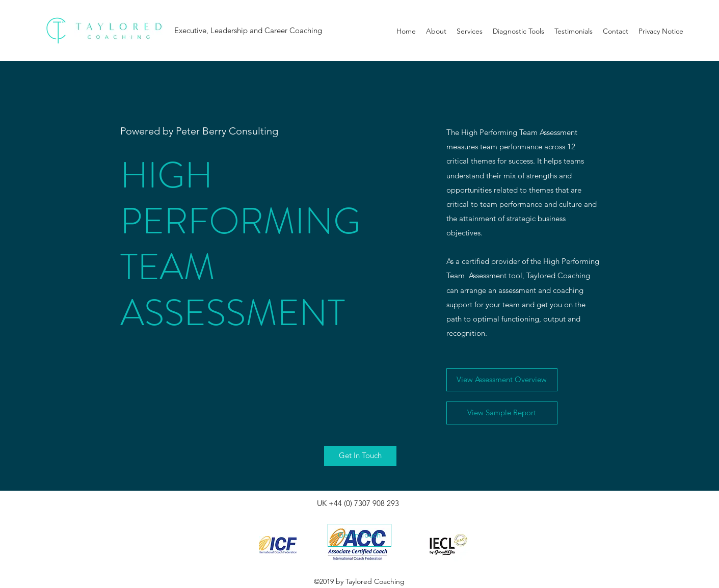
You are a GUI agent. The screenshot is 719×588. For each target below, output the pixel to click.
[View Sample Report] (502, 413)
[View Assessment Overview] (502, 380)
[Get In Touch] (360, 456)
